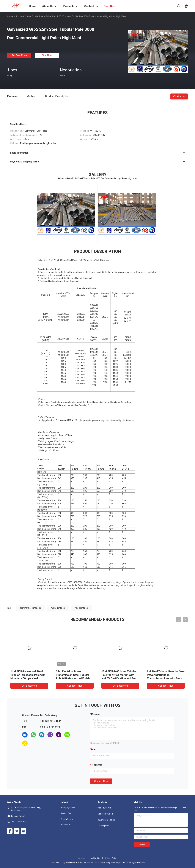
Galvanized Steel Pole (106, 820)
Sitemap (82, 858)
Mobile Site (95, 858)
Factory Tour (66, 813)
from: (94, 749)
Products (20, 16)
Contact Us (66, 825)
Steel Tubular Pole (35, 16)
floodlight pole (82, 608)
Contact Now (101, 781)
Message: (96, 714)
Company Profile (68, 808)
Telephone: (96, 765)
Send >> (142, 845)
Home (10, 16)
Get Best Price (19, 55)
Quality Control (67, 819)
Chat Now (47, 55)
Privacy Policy (111, 858)
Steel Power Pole (104, 808)
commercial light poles (31, 608)
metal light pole (58, 608)
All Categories (103, 826)
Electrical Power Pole (106, 814)
